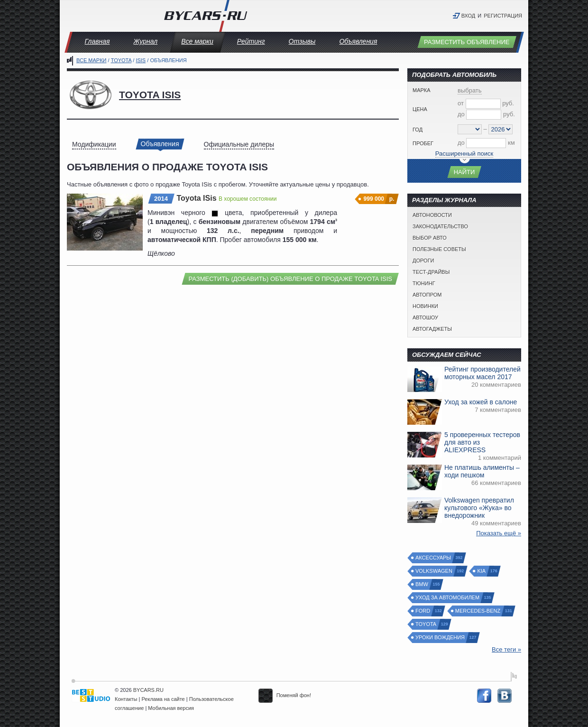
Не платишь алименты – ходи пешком (482, 471)
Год (418, 130)
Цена (420, 109)
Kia (482, 571)
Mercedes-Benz (478, 611)
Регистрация (503, 16)
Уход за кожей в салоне (481, 402)
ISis (141, 60)
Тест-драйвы (431, 272)
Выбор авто (430, 238)
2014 (161, 199)
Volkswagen (434, 571)
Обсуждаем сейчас (447, 355)
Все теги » (506, 649)
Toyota (121, 60)
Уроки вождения (441, 638)
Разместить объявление (467, 42)
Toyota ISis (150, 95)
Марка (422, 90)
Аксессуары (434, 558)
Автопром (427, 295)
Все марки (197, 41)
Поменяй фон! (285, 695)
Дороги (423, 261)
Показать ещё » (499, 533)
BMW (422, 584)
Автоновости (432, 215)
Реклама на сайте (163, 699)
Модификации (94, 144)
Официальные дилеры (239, 144)
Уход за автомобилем (448, 598)
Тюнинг (424, 283)
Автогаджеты (432, 329)
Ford (423, 611)
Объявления (358, 41)
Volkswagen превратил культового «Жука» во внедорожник (479, 508)
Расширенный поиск (464, 154)
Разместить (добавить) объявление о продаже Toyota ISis (290, 279)
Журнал (145, 41)
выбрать (470, 90)
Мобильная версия (171, 708)
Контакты (126, 699)
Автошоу (425, 317)
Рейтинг (251, 41)
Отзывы (302, 41)
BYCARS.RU (148, 690)
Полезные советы (439, 249)
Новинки (425, 306)
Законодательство (440, 226)
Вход (469, 16)
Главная (97, 41)
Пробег (423, 143)
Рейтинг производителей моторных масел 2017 (482, 373)
